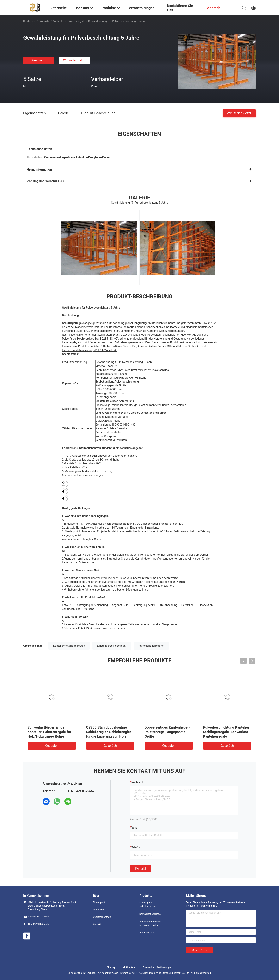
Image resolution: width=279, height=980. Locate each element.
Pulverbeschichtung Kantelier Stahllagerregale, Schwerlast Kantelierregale (226, 732)
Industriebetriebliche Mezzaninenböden (150, 923)
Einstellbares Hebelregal (112, 646)
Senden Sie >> (200, 950)
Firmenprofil (99, 902)
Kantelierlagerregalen (151, 646)
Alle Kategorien (147, 933)
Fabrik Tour (99, 910)
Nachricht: (138, 782)
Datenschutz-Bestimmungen (157, 967)
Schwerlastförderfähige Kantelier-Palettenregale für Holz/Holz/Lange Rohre (49, 732)
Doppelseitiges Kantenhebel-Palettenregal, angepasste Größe (167, 732)
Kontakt (141, 869)
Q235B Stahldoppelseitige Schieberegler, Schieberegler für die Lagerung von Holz (108, 732)
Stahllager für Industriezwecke (148, 904)
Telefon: (136, 847)
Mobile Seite (129, 967)
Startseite (29, 21)
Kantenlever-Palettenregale (69, 21)
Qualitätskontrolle (102, 917)
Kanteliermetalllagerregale (69, 646)
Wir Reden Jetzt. (74, 60)
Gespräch (39, 60)
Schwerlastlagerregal (150, 914)
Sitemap (111, 967)
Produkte (44, 21)
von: (134, 828)
